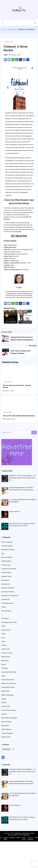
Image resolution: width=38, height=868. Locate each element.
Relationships (5, 691)
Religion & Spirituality (7, 695)
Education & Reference (8, 588)
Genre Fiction (5, 619)
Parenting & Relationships (9, 672)
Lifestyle (4, 645)
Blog (3, 553)
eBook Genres (5, 580)
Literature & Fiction (7, 653)
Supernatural (5, 726)
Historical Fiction (6, 630)
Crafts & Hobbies (6, 573)
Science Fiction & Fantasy (9, 710)
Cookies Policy (5, 838)
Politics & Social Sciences (9, 683)
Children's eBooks (6, 561)
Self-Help (4, 714)
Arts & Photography (7, 546)
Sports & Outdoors (7, 722)
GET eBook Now (19, 236)
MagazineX (26, 835)
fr (2, 615)
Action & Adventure (7, 542)
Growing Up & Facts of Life (9, 622)
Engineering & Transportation (10, 596)
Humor (3, 641)
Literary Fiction (8, 42)
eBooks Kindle (6, 584)
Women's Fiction (6, 737)
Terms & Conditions (30, 838)
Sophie (6, 55)
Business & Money (7, 557)
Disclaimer (12, 838)
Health (3, 626)
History (3, 634)
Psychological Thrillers (8, 687)
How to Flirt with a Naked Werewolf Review (19, 416)
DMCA (18, 838)
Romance (4, 703)
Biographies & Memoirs (8, 550)
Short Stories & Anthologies (9, 718)
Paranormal (5, 668)
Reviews (4, 699)
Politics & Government (8, 680)
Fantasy (4, 607)
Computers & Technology (9, 569)
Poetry (3, 676)
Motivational (5, 661)
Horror (3, 638)
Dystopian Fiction (6, 576)
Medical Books (6, 657)
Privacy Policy (24, 838)
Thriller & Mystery (6, 729)
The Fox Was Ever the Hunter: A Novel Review (17, 386)
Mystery (4, 664)
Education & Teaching (8, 592)
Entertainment (5, 599)
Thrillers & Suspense (7, 733)
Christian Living (6, 565)
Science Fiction (6, 706)
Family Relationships (7, 603)
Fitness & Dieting (6, 611)
